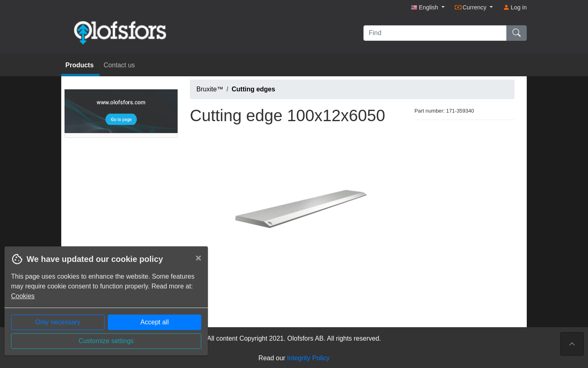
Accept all (155, 322)
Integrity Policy (308, 358)
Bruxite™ (210, 89)
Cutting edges (253, 89)
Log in (515, 7)
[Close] (198, 258)
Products (80, 65)
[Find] (435, 33)
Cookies (23, 296)
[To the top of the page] (572, 344)
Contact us (119, 65)
